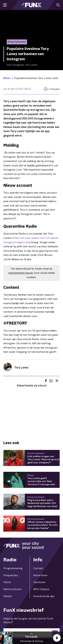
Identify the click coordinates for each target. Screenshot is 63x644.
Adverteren (40, 575)
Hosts (7, 582)
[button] (57, 638)
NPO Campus (41, 589)
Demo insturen (12, 589)
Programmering (13, 568)
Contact (38, 568)
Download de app (44, 596)
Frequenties (11, 575)
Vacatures (39, 582)
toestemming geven (21, 273)
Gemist (8, 596)
